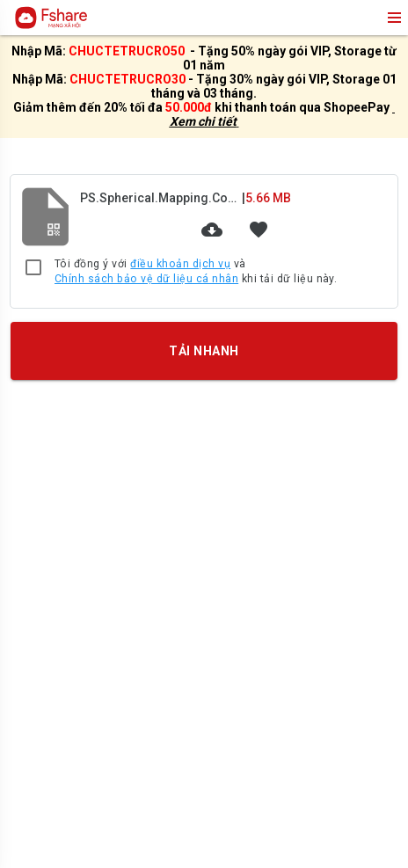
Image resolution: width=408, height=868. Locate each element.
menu (393, 18)
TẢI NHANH (204, 350)
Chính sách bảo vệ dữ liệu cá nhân (146, 279)
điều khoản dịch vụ (180, 264)
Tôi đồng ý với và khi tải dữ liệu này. (196, 272)
